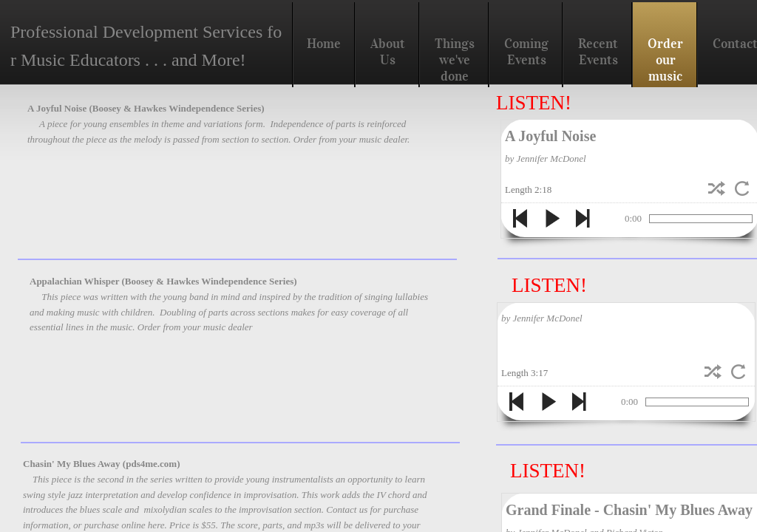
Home (324, 44)
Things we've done (455, 60)
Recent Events (598, 52)
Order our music (665, 60)
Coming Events (526, 52)
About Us (388, 52)
